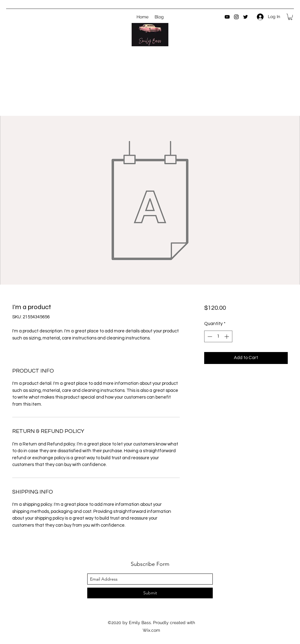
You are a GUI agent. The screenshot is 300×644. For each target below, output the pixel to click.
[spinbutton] (218, 337)
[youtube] (227, 17)
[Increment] (227, 337)
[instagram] (236, 17)
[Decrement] (209, 337)
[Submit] (150, 593)
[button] (290, 17)
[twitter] (246, 17)
